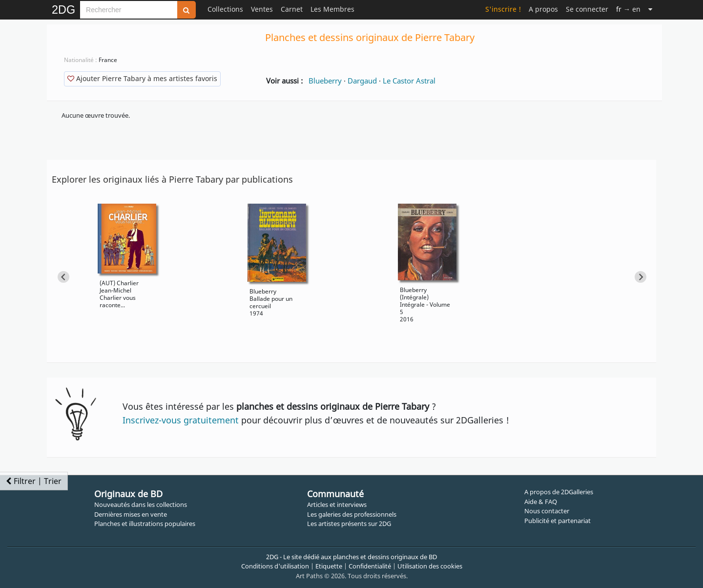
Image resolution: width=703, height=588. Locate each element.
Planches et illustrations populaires (145, 524)
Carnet (292, 9)
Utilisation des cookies (430, 566)
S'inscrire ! (503, 9)
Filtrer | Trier (34, 481)
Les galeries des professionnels (352, 514)
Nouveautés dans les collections (141, 504)
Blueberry (325, 81)
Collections (225, 9)
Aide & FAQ (541, 502)
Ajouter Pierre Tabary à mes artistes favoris (142, 78)
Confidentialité (370, 566)
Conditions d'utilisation (275, 566)
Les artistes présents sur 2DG (349, 524)
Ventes (262, 9)
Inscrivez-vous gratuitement (181, 420)
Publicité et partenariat (558, 521)
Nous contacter (547, 511)
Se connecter (587, 9)
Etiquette (329, 566)
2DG (63, 10)
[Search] (129, 10)
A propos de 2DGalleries (559, 492)
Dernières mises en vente (131, 514)
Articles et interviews (337, 504)
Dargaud (362, 81)
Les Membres (332, 9)
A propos (543, 9)
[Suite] (650, 9)
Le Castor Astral (409, 81)
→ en (628, 9)
